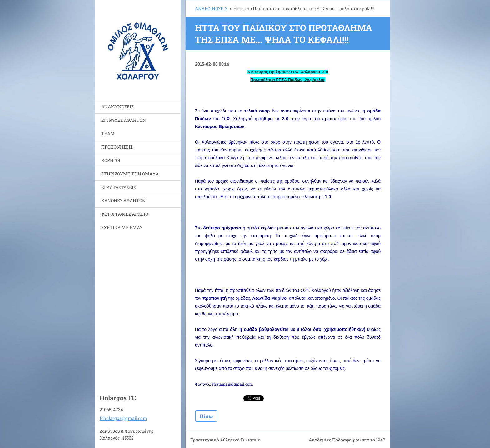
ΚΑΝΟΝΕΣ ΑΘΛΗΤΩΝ (123, 201)
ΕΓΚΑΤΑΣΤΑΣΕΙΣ (119, 187)
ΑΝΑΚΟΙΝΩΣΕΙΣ (117, 107)
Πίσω (206, 416)
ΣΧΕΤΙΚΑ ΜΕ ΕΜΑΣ (122, 227)
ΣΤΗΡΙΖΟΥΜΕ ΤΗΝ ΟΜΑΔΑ (130, 174)
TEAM (108, 133)
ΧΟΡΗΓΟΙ (111, 160)
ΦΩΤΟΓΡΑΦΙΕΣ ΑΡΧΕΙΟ (125, 214)
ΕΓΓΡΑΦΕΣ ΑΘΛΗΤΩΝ (124, 120)
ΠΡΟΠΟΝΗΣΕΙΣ (117, 147)
